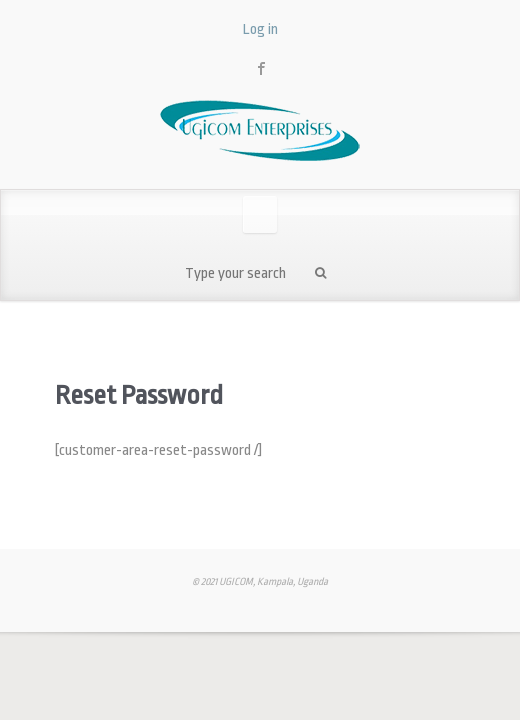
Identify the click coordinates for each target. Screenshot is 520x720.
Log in (260, 29)
